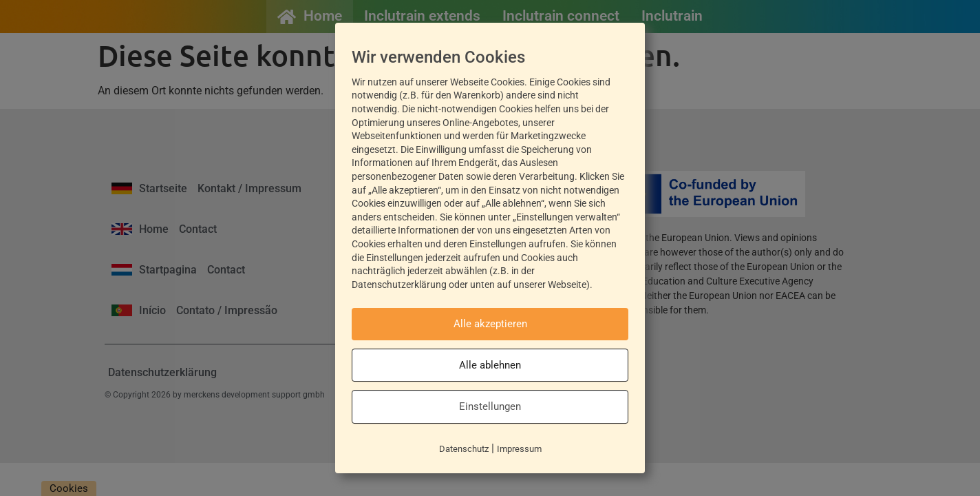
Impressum (519, 449)
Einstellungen (490, 406)
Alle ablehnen (490, 365)
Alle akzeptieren (490, 324)
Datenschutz (464, 449)
